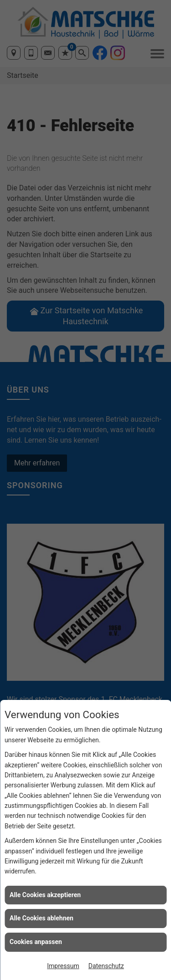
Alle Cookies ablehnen (41, 918)
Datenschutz (106, 966)
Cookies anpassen (36, 942)
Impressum (63, 966)
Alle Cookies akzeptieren (45, 895)
